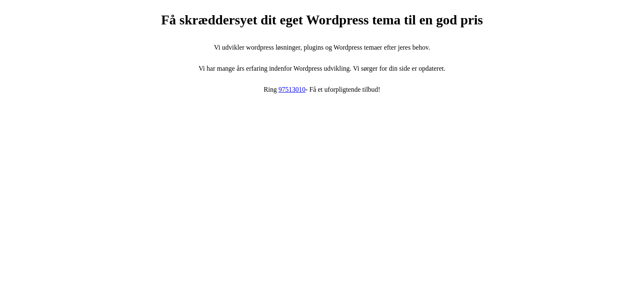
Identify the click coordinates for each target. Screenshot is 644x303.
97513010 (292, 89)
